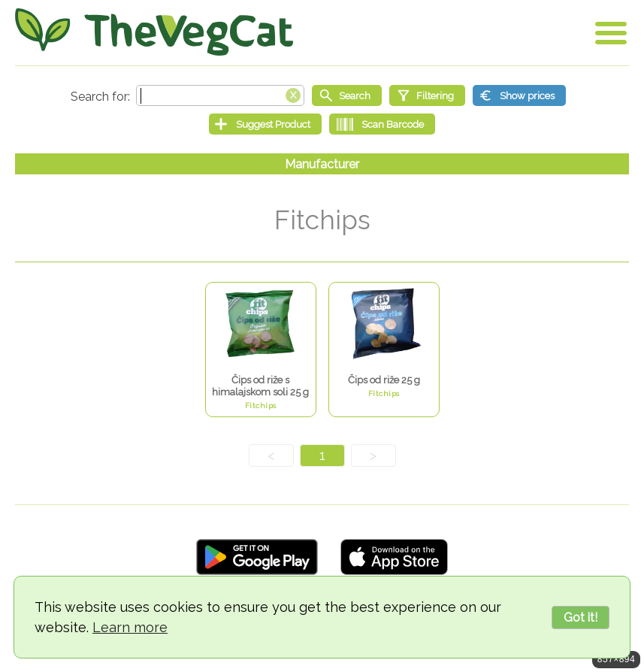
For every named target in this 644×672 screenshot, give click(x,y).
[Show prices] (519, 95)
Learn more (130, 627)
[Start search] (347, 95)
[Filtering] (427, 95)
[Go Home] (154, 32)
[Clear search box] (293, 94)
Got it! (581, 618)
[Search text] (220, 95)
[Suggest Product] (265, 124)
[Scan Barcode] (382, 124)
